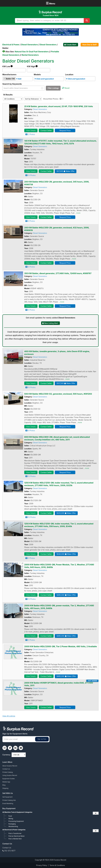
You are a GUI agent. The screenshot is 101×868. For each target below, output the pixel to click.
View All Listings (9, 716)
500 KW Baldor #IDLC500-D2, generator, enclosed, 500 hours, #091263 (58, 394)
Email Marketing (8, 803)
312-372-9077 (10, 851)
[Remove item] (4, 78)
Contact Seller (46, 130)
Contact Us (6, 769)
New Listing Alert (51, 323)
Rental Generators (30, 55)
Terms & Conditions (57, 865)
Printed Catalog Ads (9, 800)
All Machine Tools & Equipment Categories (17, 812)
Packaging (12, 824)
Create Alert (71, 45)
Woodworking (13, 826)
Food (10, 816)
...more (78, 213)
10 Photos (32, 175)
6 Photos (31, 221)
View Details (31, 130)
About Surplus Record (10, 766)
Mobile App (6, 782)
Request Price (65, 130)
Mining (11, 819)
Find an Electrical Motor (17, 836)
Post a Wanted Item (15, 839)
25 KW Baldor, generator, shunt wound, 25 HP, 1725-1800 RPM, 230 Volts (59, 106)
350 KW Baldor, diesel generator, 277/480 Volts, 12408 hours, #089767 (58, 273)
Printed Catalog (8, 772)
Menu (50, 3)
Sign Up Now (42, 739)
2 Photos (31, 134)
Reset (66, 88)
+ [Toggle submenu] (96, 813)
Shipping (5, 788)
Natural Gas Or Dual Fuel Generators (32, 52)
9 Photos (31, 558)
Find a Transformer (15, 833)
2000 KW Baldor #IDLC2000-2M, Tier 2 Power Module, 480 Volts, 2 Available (61, 646)
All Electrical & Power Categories (14, 830)
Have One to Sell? (90, 45)
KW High (32, 66)
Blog (4, 785)
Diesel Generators (40, 109)
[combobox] (17, 79)
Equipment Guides (9, 779)
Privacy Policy (42, 865)
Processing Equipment (16, 821)
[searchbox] (23, 79)
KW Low (7, 66)
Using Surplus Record (10, 775)
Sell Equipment (7, 797)
